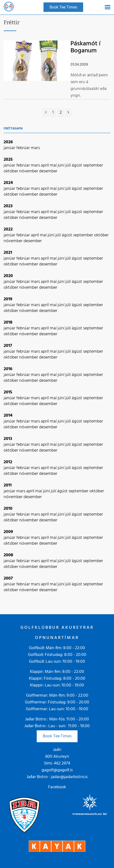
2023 (8, 206)
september (93, 165)
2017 (8, 346)
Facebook (57, 787)
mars (35, 148)
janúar (10, 148)
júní (61, 165)
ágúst (77, 165)
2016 (8, 369)
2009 (8, 532)
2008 (8, 555)
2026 (8, 142)
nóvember (29, 171)
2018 (8, 323)
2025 (8, 160)
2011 (8, 485)
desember (48, 171)
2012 (8, 462)
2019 (8, 299)
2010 (8, 509)
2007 (8, 578)
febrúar (24, 148)
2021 (8, 253)
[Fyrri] (46, 113)
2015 (8, 392)
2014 (8, 416)
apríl (45, 165)
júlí (69, 165)
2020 (8, 276)
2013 (8, 439)
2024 (8, 183)
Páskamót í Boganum (85, 47)
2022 (8, 229)
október (11, 171)
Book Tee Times (57, 736)
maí (54, 165)
